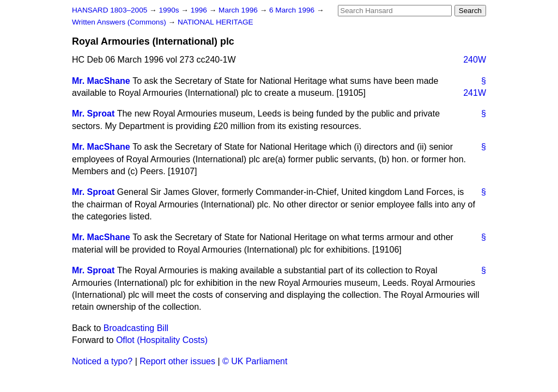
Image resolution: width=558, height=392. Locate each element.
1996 (200, 10)
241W (475, 93)
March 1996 (239, 10)
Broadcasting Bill (136, 328)
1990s (170, 10)
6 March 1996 (293, 10)
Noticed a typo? (102, 361)
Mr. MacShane (101, 81)
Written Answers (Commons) (120, 22)
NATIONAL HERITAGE (216, 22)
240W (475, 60)
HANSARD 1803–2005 (110, 10)
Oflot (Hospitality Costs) (162, 340)
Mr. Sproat (93, 114)
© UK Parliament (255, 361)
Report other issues (177, 361)
